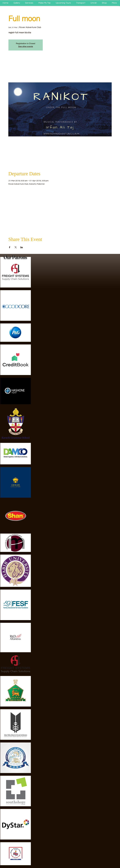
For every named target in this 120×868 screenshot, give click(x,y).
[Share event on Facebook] (10, 247)
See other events (26, 46)
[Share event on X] (16, 247)
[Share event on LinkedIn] (22, 247)
